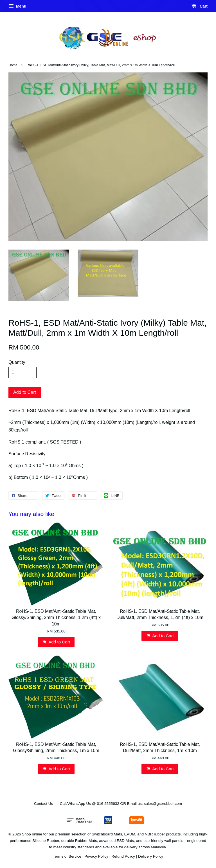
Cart (199, 6)
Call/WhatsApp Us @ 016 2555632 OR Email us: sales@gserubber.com (121, 804)
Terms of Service (67, 856)
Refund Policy (123, 856)
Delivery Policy (151, 856)
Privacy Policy (96, 856)
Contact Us (43, 804)
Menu (17, 6)
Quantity (17, 362)
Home (13, 65)
